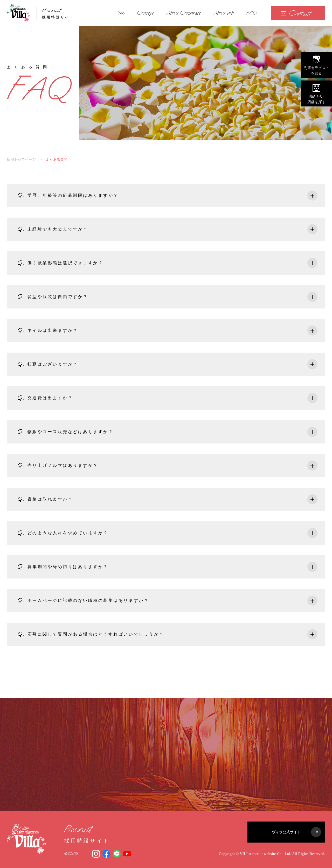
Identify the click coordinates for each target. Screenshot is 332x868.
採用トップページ (21, 159)
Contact (296, 13)
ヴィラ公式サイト (296, 832)
